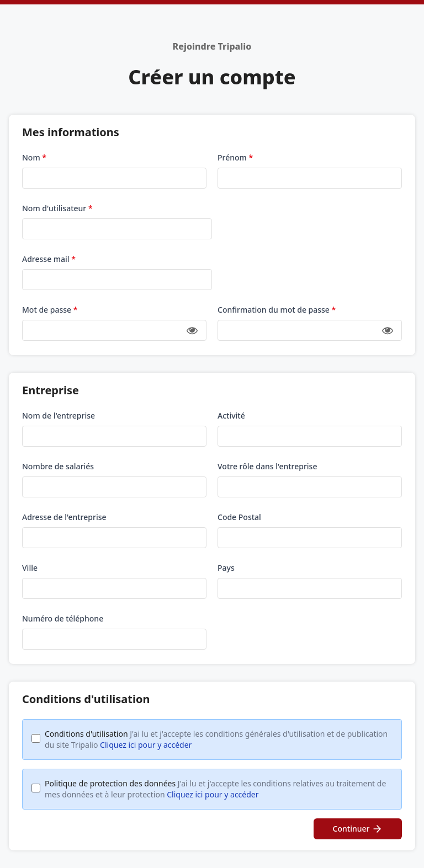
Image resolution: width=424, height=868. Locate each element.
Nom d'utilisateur (57, 208)
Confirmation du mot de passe (277, 310)
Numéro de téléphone (63, 618)
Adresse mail (49, 259)
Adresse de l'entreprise (64, 517)
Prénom (235, 157)
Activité (231, 416)
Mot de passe (50, 310)
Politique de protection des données (215, 789)
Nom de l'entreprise (59, 416)
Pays (226, 568)
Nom (34, 157)
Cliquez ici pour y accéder (146, 745)
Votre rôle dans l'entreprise (267, 466)
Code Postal (239, 517)
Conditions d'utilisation (216, 739)
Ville (30, 568)
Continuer (358, 829)
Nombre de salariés (58, 466)
